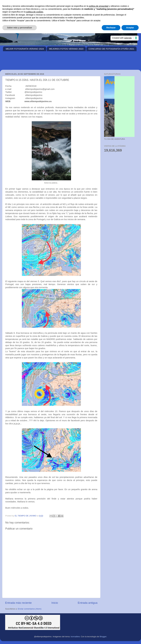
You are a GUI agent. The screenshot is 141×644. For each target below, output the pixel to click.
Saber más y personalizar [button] (20, 28)
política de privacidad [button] (99, 6)
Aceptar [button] (130, 28)
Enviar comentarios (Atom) (30, 609)
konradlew (75, 637)
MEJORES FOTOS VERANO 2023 (66, 49)
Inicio (55, 603)
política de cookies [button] (35, 12)
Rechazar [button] (111, 28)
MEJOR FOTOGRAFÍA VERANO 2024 (25, 49)
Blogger (103, 637)
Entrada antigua (88, 603)
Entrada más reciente (18, 603)
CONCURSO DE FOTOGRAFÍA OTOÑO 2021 (111, 49)
